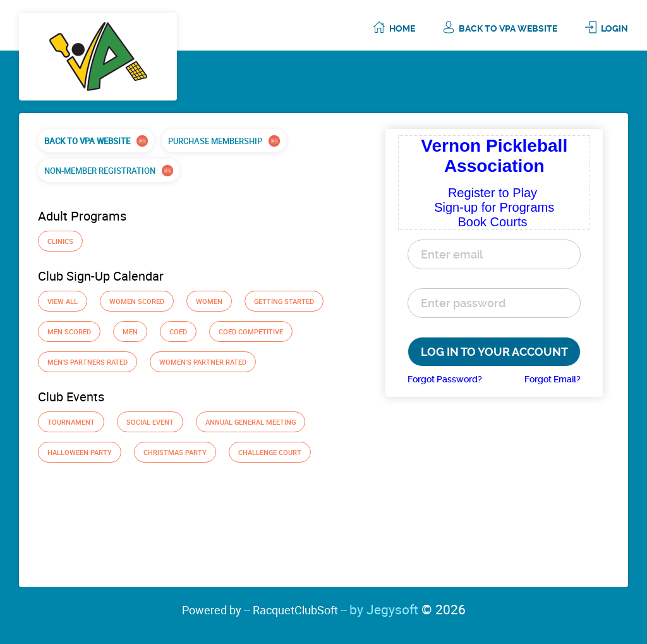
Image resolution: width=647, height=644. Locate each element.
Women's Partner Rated (203, 362)
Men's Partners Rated (88, 362)
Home (402, 28)
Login (614, 28)
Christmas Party (175, 452)
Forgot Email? (553, 379)
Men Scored (69, 331)
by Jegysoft (408, 609)
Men (130, 331)
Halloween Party (80, 452)
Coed (178, 331)
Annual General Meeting (251, 422)
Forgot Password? (445, 379)
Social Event (150, 422)
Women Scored (137, 301)
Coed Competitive (251, 331)
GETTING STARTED (284, 301)
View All (63, 301)
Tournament (71, 422)
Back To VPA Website (508, 28)
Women (209, 301)
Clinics (60, 241)
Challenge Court (270, 452)
